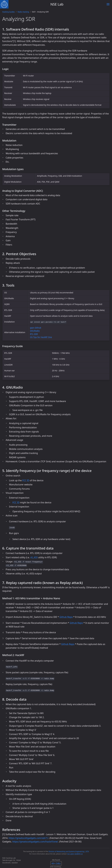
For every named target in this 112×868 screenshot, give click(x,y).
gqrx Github (36, 328)
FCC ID (26, 480)
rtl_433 (34, 557)
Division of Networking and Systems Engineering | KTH (69, 851)
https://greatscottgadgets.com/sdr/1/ (28, 838)
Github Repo (66, 617)
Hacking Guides (8, 12)
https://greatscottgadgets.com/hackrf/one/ (35, 842)
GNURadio (35, 331)
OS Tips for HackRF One (41, 337)
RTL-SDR (34, 334)
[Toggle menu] (108, 4)
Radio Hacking (23, 12)
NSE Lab (57, 4)
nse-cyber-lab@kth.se (75, 854)
